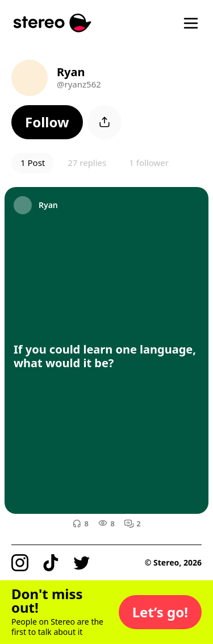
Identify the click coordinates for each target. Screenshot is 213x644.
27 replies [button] (87, 163)
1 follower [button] (149, 163)
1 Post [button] (33, 163)
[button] (47, 122)
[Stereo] (53, 23)
